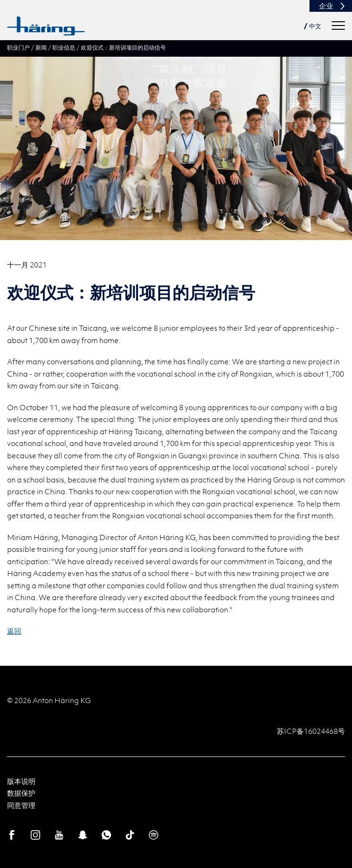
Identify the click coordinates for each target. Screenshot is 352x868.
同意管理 (21, 805)
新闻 (41, 47)
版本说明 (21, 781)
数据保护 (21, 793)
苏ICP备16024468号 (311, 731)
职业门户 (18, 47)
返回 (14, 631)
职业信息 (64, 47)
